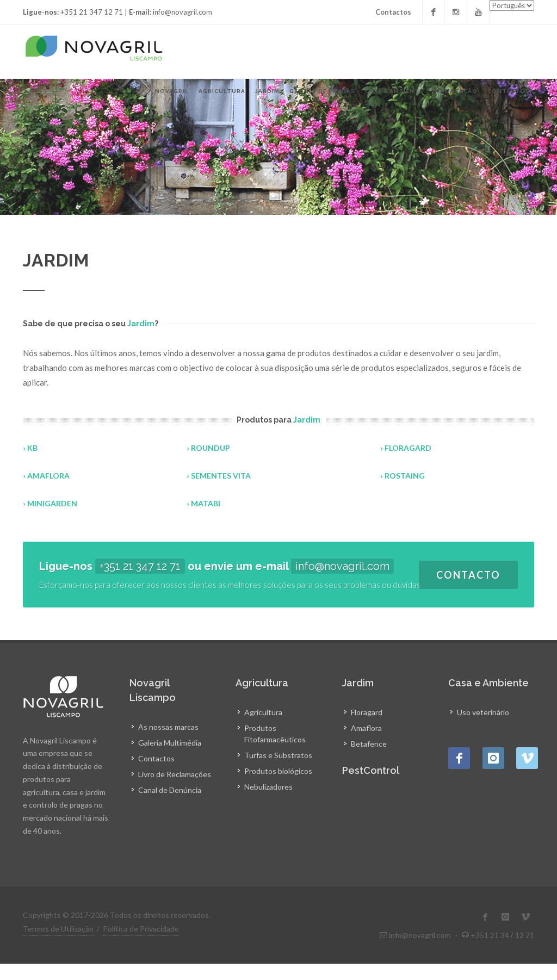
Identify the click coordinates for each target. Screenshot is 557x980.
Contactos (393, 12)
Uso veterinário (483, 712)
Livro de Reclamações (175, 774)
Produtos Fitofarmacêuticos (275, 734)
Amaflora (366, 728)
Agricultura (263, 712)
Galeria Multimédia (170, 743)
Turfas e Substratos (278, 755)
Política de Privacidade (141, 929)
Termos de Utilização (58, 929)
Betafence (369, 744)
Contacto (468, 575)
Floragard (367, 712)
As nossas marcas (168, 727)
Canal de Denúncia (170, 790)
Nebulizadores (268, 787)
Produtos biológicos (278, 771)
